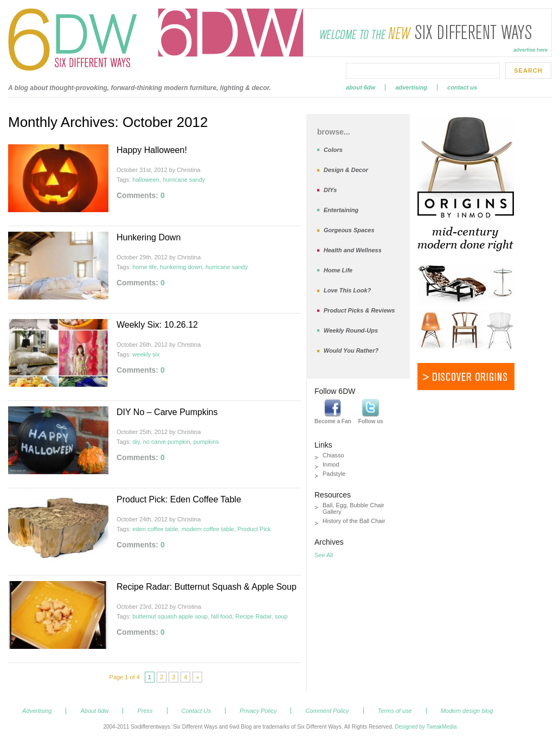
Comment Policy (327, 711)
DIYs (330, 190)
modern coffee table (208, 529)
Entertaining (341, 210)
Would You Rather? (351, 350)
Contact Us (462, 87)
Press (145, 711)
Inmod (331, 464)
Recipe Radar (253, 616)
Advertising (411, 87)
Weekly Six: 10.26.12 (157, 325)
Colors (333, 150)
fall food (221, 616)
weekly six (146, 354)
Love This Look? (347, 290)
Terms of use (395, 711)
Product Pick (254, 529)
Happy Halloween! (152, 150)
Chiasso (333, 455)
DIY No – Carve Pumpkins (167, 412)
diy (136, 442)
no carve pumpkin (167, 442)
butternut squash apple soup (170, 616)
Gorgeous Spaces (349, 230)
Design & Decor (346, 170)
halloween (146, 180)
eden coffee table (155, 529)
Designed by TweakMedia (426, 727)
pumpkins (206, 442)
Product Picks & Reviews (359, 310)
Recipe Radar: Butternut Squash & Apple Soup (207, 587)
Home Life (338, 270)
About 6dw (361, 87)
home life (144, 267)
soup (281, 616)
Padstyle (334, 474)
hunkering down (181, 267)
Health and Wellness (353, 250)
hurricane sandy (184, 180)
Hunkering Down (149, 237)
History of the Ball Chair (354, 521)
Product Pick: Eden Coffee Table (179, 499)
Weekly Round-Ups (351, 330)
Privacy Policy (258, 711)
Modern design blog (467, 711)
